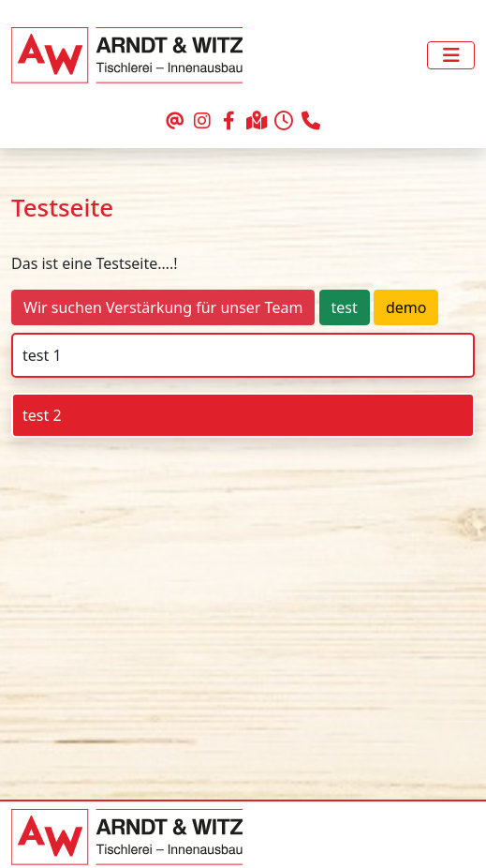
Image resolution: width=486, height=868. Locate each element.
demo (406, 307)
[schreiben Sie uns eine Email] (175, 122)
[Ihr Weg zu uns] (257, 122)
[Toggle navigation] (451, 55)
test (345, 307)
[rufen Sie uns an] (311, 122)
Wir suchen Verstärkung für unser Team (163, 307)
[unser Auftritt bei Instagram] (202, 122)
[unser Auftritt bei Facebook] (229, 122)
